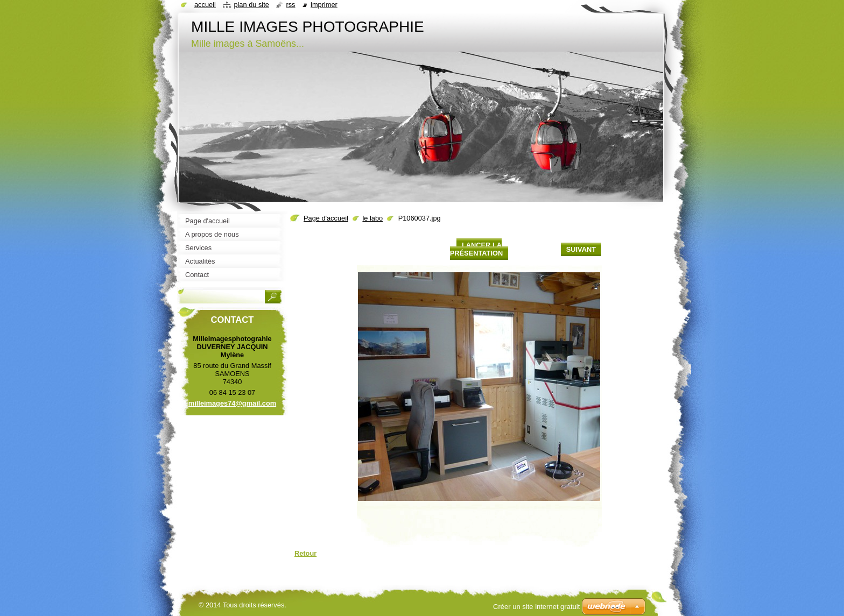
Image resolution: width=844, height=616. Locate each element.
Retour (305, 553)
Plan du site (251, 5)
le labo (372, 218)
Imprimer (324, 5)
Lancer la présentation (476, 249)
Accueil (205, 5)
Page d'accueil (326, 218)
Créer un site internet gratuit (536, 607)
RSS (290, 5)
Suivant (581, 249)
